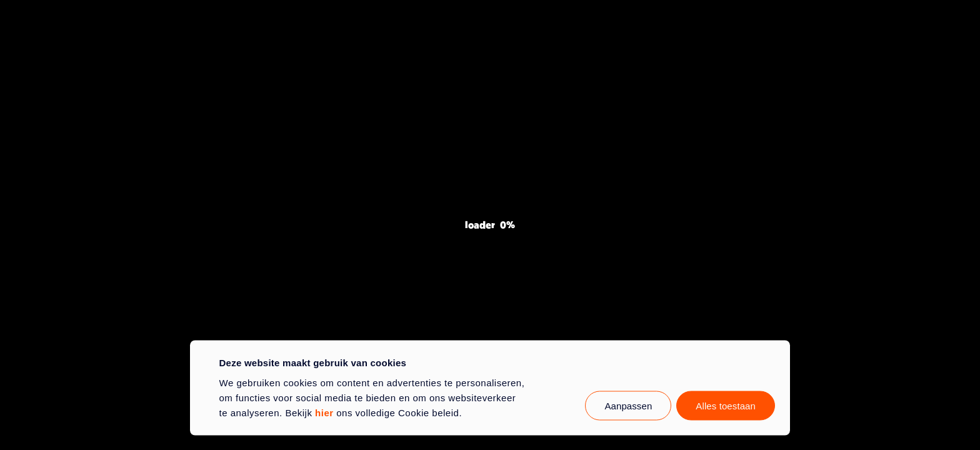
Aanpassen (628, 405)
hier (324, 412)
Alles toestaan (726, 405)
